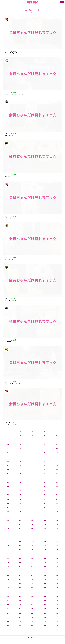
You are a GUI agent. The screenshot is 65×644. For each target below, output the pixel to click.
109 (45, 520)
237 (20, 630)
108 (32, 520)
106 (8, 520)
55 (57, 474)
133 (32, 541)
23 (32, 448)
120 (57, 529)
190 (57, 588)
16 (8, 444)
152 (20, 558)
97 (20, 512)
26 (8, 453)
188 (32, 588)
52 (20, 474)
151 (8, 558)
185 (57, 584)
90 (57, 503)
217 (20, 613)
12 (20, 440)
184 (45, 584)
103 (32, 516)
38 (32, 461)
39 (45, 461)
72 (20, 491)
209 (45, 605)
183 (32, 584)
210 (57, 605)
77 (20, 495)
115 (57, 524)
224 (45, 617)
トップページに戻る (33, 638)
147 (20, 554)
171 (8, 575)
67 (20, 486)
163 (32, 567)
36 (8, 461)
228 (32, 622)
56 (8, 478)
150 (57, 554)
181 (8, 584)
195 (57, 592)
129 (45, 537)
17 (20, 444)
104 (45, 516)
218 (32, 613)
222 (20, 617)
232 (20, 626)
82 (20, 499)
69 (45, 486)
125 (57, 533)
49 (45, 470)
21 (8, 448)
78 (32, 495)
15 (57, 440)
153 (32, 558)
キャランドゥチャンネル (32, 3)
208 (32, 605)
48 (32, 470)
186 (8, 588)
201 (8, 601)
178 (32, 579)
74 (45, 491)
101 (8, 516)
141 (8, 550)
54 (45, 474)
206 (8, 605)
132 (20, 541)
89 (45, 503)
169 (45, 571)
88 (32, 503)
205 (57, 601)
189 (45, 588)
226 (8, 622)
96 (8, 512)
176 (8, 579)
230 (57, 622)
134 (45, 541)
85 (57, 499)
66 (8, 486)
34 (45, 457)
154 (45, 558)
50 (57, 470)
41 (8, 465)
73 (32, 491)
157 (20, 562)
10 (57, 436)
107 (20, 520)
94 (45, 508)
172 (20, 575)
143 (32, 550)
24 (45, 448)
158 (32, 562)
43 (32, 465)
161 (8, 567)
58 (32, 478)
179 (45, 579)
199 (45, 596)
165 (57, 567)
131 (8, 541)
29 (45, 453)
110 (57, 520)
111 (8, 524)
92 (20, 508)
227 (20, 622)
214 (45, 609)
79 (45, 495)
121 (8, 533)
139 (45, 546)
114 (45, 524)
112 (20, 524)
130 (57, 537)
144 (45, 550)
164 (45, 567)
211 (8, 609)
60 (57, 478)
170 (57, 571)
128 (32, 537)
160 (57, 562)
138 (32, 546)
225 (57, 617)
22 (20, 448)
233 (32, 626)
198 (32, 596)
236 (8, 630)
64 (45, 482)
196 (8, 596)
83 (32, 499)
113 (32, 524)
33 (32, 457)
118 (32, 529)
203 (32, 601)
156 (8, 562)
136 (8, 546)
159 (45, 562)
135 (57, 541)
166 (8, 571)
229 (45, 622)
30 (57, 453)
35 (57, 457)
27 (20, 453)
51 (8, 474)
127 (20, 537)
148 (32, 554)
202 (20, 601)
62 (20, 482)
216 (8, 613)
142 (20, 550)
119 (45, 529)
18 (32, 444)
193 (32, 592)
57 (20, 478)
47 (20, 470)
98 (32, 512)
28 (32, 453)
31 (8, 457)
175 (57, 575)
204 (45, 601)
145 (57, 550)
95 (57, 508)
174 (45, 575)
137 (20, 546)
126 (8, 537)
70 (57, 486)
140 (57, 546)
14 (45, 440)
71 (8, 491)
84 (45, 499)
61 (8, 482)
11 (8, 440)
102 (20, 516)
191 (8, 592)
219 (45, 613)
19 (45, 444)
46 (8, 470)
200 (57, 596)
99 (45, 512)
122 (20, 533)
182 (20, 584)
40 (57, 461)
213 (32, 609)
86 (8, 503)
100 (57, 512)
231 (8, 626)
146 (8, 554)
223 (32, 617)
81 (8, 499)
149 (45, 554)
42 (20, 465)
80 (57, 495)
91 (8, 508)
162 (20, 567)
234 (45, 626)
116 (8, 529)
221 (8, 617)
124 (45, 533)
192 (20, 592)
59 (45, 478)
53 (32, 474)
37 (20, 461)
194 (45, 592)
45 (57, 465)
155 (57, 558)
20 (57, 444)
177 (20, 579)
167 (20, 571)
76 (8, 495)
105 (57, 516)
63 (32, 482)
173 (32, 575)
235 (57, 626)
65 (57, 482)
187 (20, 588)
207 (20, 605)
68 (32, 486)
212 (20, 609)
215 (57, 609)
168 (32, 571)
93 (32, 508)
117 (20, 529)
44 (45, 465)
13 (32, 440)
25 (57, 448)
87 (20, 503)
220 (57, 613)
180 (57, 579)
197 (20, 596)
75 (57, 491)
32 (20, 457)
